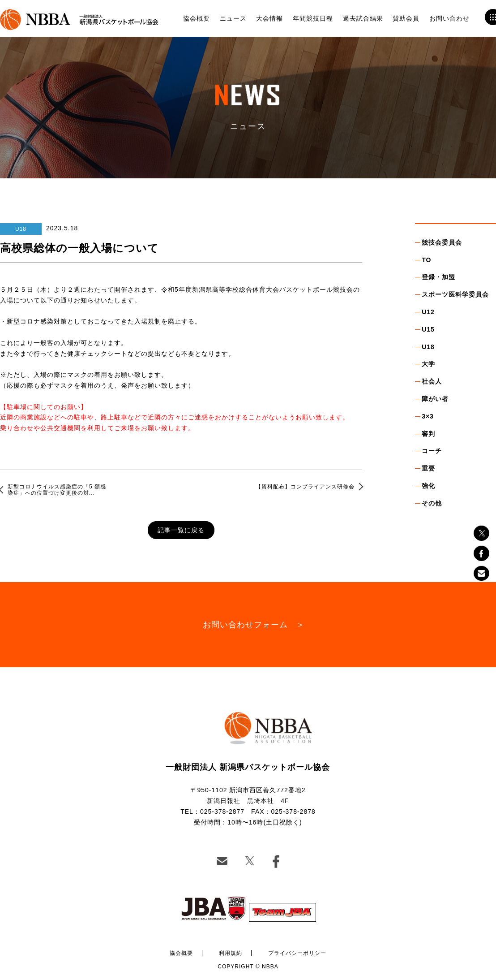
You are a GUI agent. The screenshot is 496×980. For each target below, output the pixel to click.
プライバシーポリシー (297, 953)
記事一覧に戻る (181, 530)
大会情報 (269, 18)
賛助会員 (406, 18)
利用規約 (231, 953)
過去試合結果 (363, 18)
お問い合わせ (449, 18)
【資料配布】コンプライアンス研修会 (305, 487)
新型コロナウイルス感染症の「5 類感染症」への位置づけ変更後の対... (57, 490)
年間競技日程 (313, 18)
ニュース (233, 18)
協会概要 (197, 18)
